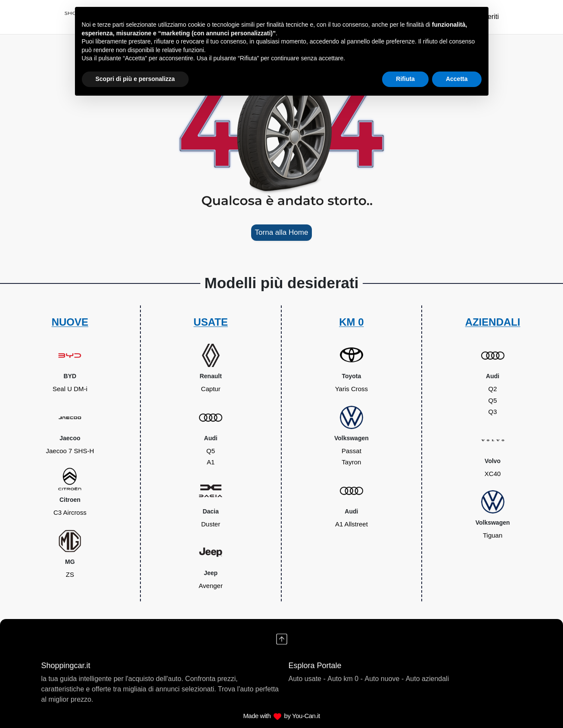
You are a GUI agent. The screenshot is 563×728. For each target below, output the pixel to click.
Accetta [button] (457, 79)
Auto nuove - (384, 679)
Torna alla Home (282, 232)
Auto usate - (307, 679)
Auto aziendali (428, 679)
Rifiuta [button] (405, 79)
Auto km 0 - (345, 679)
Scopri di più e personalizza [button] (135, 79)
